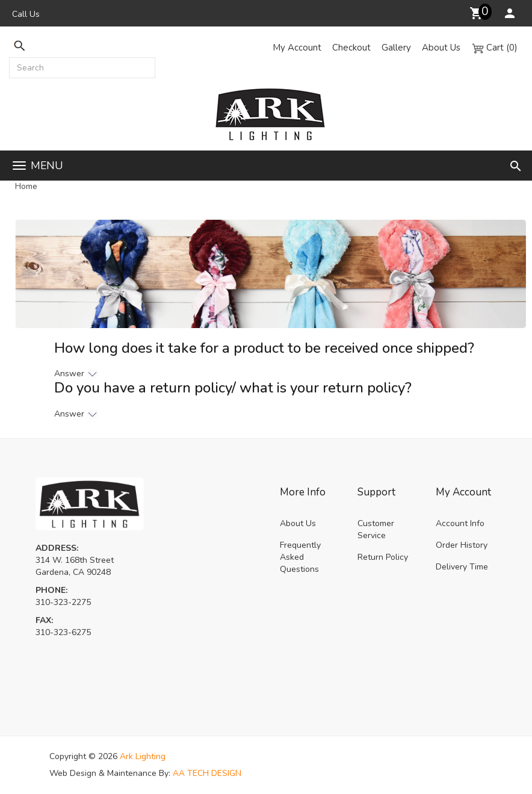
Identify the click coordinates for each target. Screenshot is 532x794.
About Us (441, 48)
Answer (76, 374)
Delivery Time (462, 567)
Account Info (460, 523)
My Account (297, 48)
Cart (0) (494, 48)
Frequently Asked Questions (300, 557)
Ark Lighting (143, 756)
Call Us (26, 14)
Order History (462, 545)
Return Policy (383, 557)
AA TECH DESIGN (207, 773)
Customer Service (376, 529)
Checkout (351, 48)
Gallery (396, 48)
